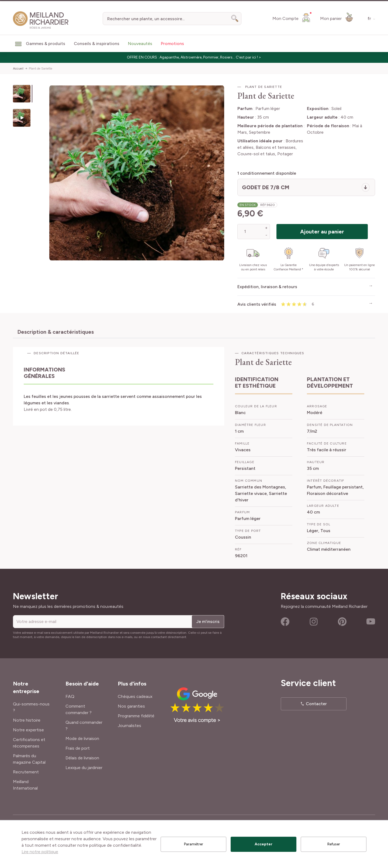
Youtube (371, 622)
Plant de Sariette (41, 68)
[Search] (235, 19)
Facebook (285, 622)
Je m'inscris (208, 621)
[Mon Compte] (292, 18)
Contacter (316, 704)
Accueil (18, 68)
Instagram (314, 622)
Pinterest (342, 622)
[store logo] (41, 20)
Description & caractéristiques (56, 332)
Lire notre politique (40, 852)
